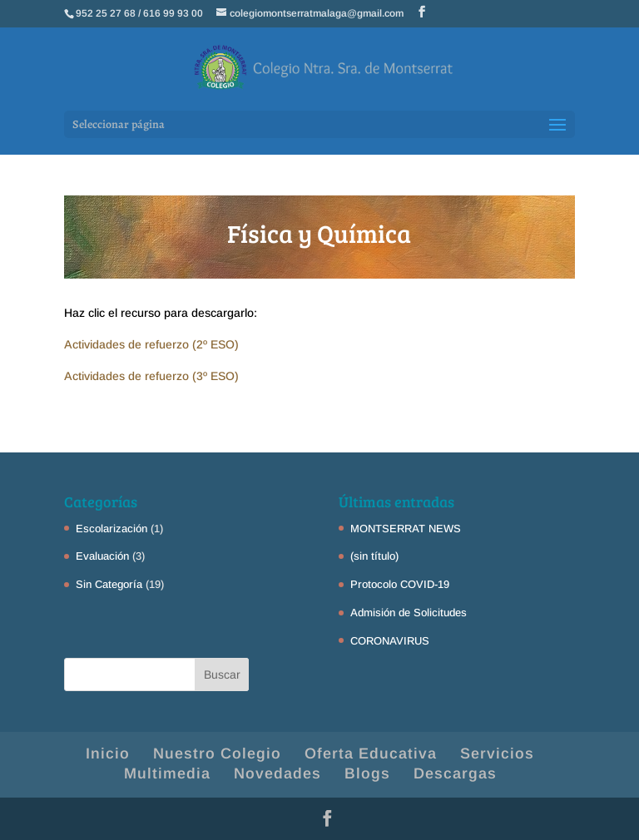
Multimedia (167, 773)
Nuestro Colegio (217, 754)
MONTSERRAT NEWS (406, 529)
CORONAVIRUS (390, 641)
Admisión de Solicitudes (409, 613)
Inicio (108, 754)
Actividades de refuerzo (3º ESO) (151, 376)
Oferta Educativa (371, 754)
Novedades (277, 773)
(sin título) (374, 556)
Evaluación (102, 556)
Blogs (367, 773)
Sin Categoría (109, 584)
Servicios (497, 754)
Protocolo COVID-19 (400, 584)
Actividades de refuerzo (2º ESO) (151, 344)
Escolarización (111, 529)
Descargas (455, 773)
